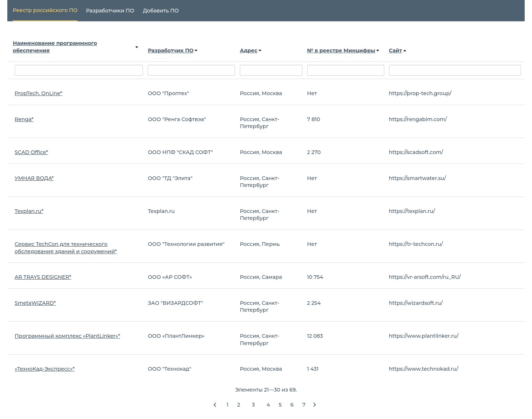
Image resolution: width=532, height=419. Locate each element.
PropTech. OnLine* (38, 93)
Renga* (24, 119)
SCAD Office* (31, 152)
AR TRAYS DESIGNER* (43, 277)
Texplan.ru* (29, 211)
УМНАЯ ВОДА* (34, 178)
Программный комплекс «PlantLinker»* (67, 336)
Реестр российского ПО (45, 10)
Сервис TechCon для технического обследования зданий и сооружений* (66, 248)
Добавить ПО (161, 11)
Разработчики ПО (110, 11)
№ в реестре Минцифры (343, 50)
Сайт (398, 50)
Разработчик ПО (173, 50)
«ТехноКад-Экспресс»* (45, 369)
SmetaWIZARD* (35, 303)
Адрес (251, 50)
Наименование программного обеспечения (76, 47)
